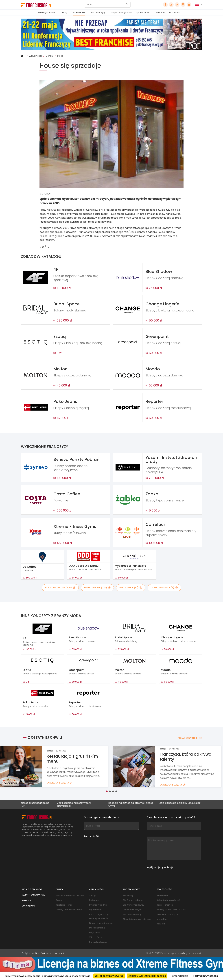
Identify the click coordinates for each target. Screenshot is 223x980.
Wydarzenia (95, 910)
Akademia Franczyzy (167, 914)
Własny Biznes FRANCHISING (70, 895)
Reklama (160, 12)
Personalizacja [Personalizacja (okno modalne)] (179, 976)
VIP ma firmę (96, 937)
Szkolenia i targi (63, 905)
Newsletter (162, 895)
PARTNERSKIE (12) (131, 588)
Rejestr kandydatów (122, 12)
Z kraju (49, 56)
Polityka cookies (31, 953)
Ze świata (94, 900)
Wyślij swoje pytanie (160, 867)
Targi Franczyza (165, 905)
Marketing (162, 919)
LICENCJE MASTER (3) (164, 588)
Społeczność (143, 12)
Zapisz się (91, 836)
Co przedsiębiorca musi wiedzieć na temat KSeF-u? (39, 804)
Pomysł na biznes (98, 942)
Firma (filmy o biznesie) (101, 923)
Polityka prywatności (52, 953)
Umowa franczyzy (132, 910)
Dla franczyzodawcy (134, 905)
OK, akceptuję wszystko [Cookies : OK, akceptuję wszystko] (109, 976)
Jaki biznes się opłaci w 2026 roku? (192, 803)
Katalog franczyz (47, 12)
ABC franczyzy (98, 12)
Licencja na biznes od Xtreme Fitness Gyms (142, 804)
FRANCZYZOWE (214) (97, 588)
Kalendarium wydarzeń (168, 900)
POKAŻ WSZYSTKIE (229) (60, 588)
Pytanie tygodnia (98, 905)
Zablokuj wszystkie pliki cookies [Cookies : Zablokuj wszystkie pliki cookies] (147, 976)
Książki (59, 900)
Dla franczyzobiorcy (133, 900)
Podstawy (128, 895)
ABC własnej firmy (132, 914)
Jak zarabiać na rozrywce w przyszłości (86, 804)
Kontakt (161, 924)
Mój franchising (97, 928)
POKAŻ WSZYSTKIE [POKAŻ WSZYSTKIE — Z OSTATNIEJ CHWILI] (190, 738)
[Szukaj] (105, 5)
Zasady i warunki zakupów (69, 910)
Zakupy (63, 12)
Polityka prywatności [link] (206, 976)
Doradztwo (175, 12)
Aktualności (79, 12)
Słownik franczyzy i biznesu (137, 919)
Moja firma (95, 933)
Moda (60, 56)
